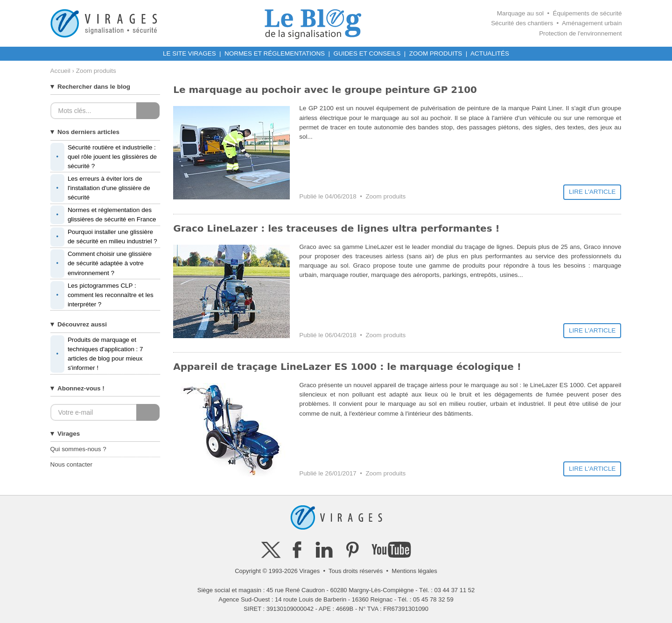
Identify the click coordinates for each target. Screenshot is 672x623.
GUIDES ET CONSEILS (367, 53)
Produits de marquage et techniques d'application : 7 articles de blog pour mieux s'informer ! (97, 354)
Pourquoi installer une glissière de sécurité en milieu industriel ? (104, 237)
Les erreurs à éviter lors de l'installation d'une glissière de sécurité (100, 188)
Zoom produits (385, 196)
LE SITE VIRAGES (189, 53)
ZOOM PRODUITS (436, 53)
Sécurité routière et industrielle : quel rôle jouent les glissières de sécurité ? (104, 157)
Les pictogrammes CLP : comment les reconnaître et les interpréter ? (102, 295)
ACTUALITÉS (490, 53)
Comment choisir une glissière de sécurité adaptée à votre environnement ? (101, 263)
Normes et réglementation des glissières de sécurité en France (103, 215)
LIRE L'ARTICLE (592, 192)
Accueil (60, 71)
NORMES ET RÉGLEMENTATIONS (275, 53)
